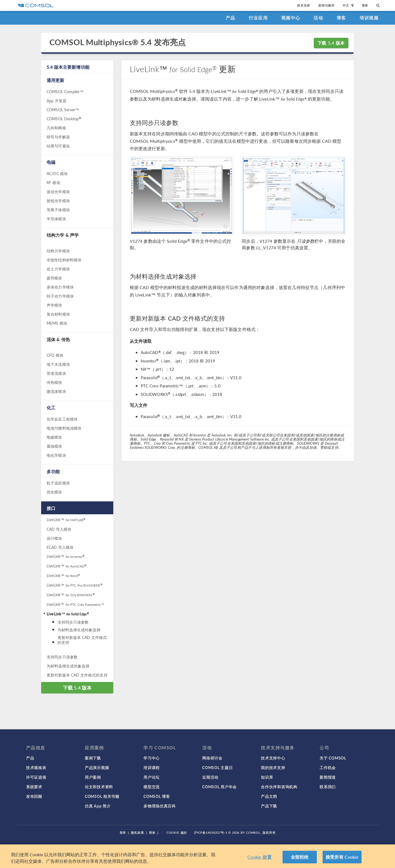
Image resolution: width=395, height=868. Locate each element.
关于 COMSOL (333, 758)
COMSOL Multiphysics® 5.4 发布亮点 (118, 42)
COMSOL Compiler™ (65, 92)
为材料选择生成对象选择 (79, 630)
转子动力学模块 (60, 296)
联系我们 (328, 787)
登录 (365, 5)
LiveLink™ (66, 519)
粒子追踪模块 (58, 483)
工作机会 (328, 767)
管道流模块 (56, 373)
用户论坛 (152, 777)
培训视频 (369, 18)
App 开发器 (57, 101)
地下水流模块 (58, 364)
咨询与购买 (326, 5)
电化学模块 (56, 455)
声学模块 (54, 305)
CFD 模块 (55, 355)
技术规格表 (36, 767)
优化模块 (54, 492)
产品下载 (269, 806)
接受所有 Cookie (342, 857)
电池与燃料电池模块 (64, 428)
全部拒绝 (300, 857)
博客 (341, 18)
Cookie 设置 (259, 857)
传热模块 (54, 382)
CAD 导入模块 (59, 529)
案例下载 (93, 758)
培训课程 (152, 767)
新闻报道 (328, 777)
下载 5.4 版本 (331, 43)
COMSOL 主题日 (217, 767)
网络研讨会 (212, 758)
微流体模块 (56, 391)
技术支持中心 (273, 758)
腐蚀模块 (54, 446)
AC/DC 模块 (57, 173)
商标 (152, 833)
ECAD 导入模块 (60, 547)
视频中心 (291, 18)
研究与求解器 (58, 137)
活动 (318, 18)
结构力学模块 (58, 251)
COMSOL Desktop (64, 119)
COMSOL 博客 (157, 796)
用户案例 (93, 777)
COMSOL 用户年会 (219, 787)
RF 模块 (53, 182)
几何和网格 (56, 128)
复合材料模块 (58, 314)
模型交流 (152, 787)
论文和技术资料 (99, 787)
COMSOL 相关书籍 (102, 796)
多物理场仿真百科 (160, 806)
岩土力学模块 (58, 269)
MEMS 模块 (57, 323)
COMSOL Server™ (63, 110)
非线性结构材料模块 (64, 260)
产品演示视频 (97, 767)
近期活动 (210, 777)
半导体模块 (56, 219)
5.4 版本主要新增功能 (68, 67)
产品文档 (269, 796)
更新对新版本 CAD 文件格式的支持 (82, 640)
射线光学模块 (58, 201)
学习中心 (152, 758)
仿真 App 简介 (98, 806)
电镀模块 (54, 437)
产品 (231, 18)
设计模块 (54, 538)
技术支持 (304, 5)
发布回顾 (34, 796)
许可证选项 (36, 777)
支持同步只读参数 (73, 622)
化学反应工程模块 (62, 419)
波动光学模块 (58, 192)
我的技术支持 (273, 767)
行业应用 (258, 18)
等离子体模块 (58, 210)
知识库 (267, 777)
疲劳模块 (54, 278)
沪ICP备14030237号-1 (211, 833)
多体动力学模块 (60, 287)
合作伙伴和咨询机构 (279, 787)
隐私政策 (137, 833)
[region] (198, 856)
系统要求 (34, 787)
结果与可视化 (58, 146)
